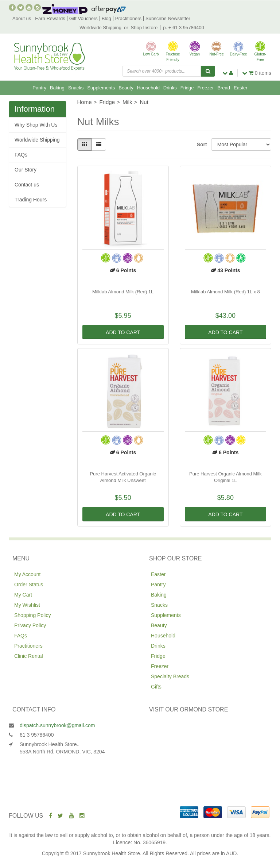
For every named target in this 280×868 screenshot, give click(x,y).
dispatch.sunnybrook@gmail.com (57, 725)
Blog (106, 18)
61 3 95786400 (37, 735)
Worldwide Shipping (100, 28)
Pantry (39, 88)
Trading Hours (31, 200)
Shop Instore (144, 28)
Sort (201, 144)
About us (22, 18)
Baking (57, 88)
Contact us (27, 185)
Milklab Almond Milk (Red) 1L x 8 (225, 292)
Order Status (29, 585)
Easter (241, 88)
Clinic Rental (29, 656)
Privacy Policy (30, 625)
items (257, 73)
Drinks (170, 88)
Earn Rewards (50, 18)
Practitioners (128, 18)
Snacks (76, 88)
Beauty (126, 88)
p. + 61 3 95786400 (183, 28)
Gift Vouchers (83, 18)
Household (148, 88)
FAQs (21, 155)
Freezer (206, 88)
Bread (224, 88)
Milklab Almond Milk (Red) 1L (123, 292)
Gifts (156, 687)
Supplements (101, 88)
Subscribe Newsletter (168, 18)
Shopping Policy (32, 615)
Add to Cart (123, 332)
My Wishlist (27, 605)
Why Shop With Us (36, 125)
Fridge (187, 88)
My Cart (23, 595)
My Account (27, 574)
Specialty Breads (170, 676)
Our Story (26, 170)
